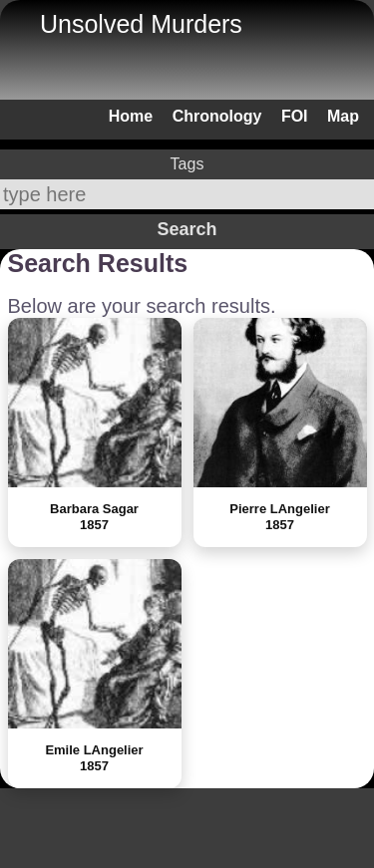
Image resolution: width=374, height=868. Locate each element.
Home (131, 116)
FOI (295, 116)
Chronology (217, 116)
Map (343, 116)
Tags (187, 164)
